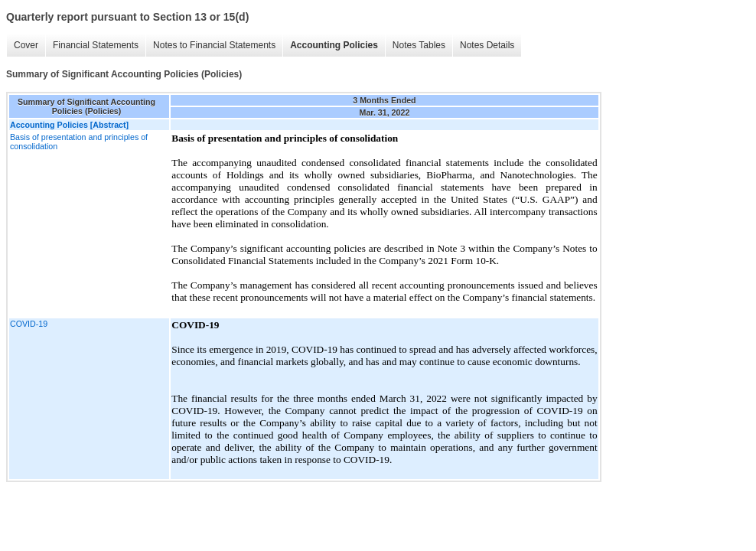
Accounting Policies (334, 45)
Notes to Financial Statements (214, 45)
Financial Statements (96, 45)
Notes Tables (419, 45)
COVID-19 (29, 324)
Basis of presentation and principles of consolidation (79, 142)
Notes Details (487, 45)
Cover (26, 45)
